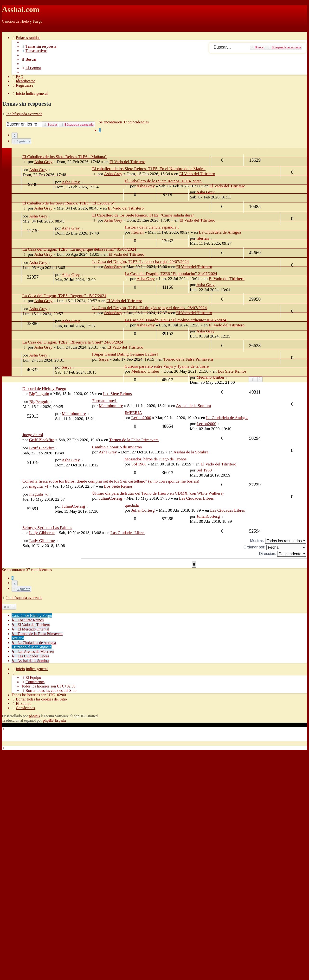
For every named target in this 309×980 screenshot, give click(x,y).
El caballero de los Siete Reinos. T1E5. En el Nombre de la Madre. (149, 169)
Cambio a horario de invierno (117, 447)
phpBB (34, 716)
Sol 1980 (139, 464)
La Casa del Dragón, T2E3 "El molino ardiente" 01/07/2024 (175, 320)
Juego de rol (33, 435)
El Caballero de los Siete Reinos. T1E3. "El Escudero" (68, 203)
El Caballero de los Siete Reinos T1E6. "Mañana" (64, 157)
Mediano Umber (211, 377)
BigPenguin (39, 394)
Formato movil (105, 401)
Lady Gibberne (42, 533)
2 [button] (15, 135)
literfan (138, 232)
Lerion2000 (141, 418)
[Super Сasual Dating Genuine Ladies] (125, 354)
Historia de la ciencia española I (152, 227)
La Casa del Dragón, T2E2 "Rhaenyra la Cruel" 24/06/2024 (73, 342)
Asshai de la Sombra (193, 406)
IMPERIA (133, 413)
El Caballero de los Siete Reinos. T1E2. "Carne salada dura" (143, 215)
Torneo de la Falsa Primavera (188, 359)
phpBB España (54, 720)
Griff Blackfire (42, 440)
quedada (132, 505)
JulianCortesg (111, 498)
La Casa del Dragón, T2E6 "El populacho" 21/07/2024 (171, 274)
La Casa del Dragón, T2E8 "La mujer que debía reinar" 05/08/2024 (79, 249)
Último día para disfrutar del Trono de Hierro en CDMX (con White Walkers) (158, 493)
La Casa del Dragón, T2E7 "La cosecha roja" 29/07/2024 (140, 261)
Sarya (104, 359)
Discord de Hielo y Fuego (44, 388)
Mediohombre (111, 406)
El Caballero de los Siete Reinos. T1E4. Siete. (164, 181)
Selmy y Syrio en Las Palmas (47, 528)
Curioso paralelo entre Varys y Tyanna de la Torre (167, 366)
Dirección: (283, 554)
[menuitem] (39, 46)
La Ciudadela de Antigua (220, 232)
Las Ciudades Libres (196, 498)
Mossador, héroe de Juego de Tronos (156, 459)
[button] (21, 141)
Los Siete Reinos (117, 394)
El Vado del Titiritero (197, 174)
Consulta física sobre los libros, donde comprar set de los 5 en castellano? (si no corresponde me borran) (111, 481)
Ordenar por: (275, 547)
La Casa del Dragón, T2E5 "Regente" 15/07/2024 (64, 296)
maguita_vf (39, 486)
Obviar (7, 29)
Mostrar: (278, 541)
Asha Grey (38, 170)
